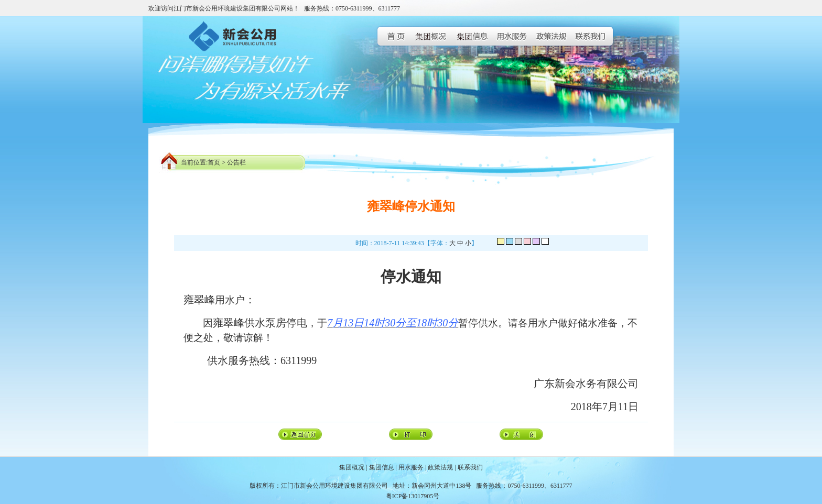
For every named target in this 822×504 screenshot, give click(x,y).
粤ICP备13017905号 (413, 496)
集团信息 (382, 467)
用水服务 (411, 467)
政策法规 (440, 467)
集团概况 (352, 467)
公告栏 (236, 162)
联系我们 (470, 467)
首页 (214, 162)
